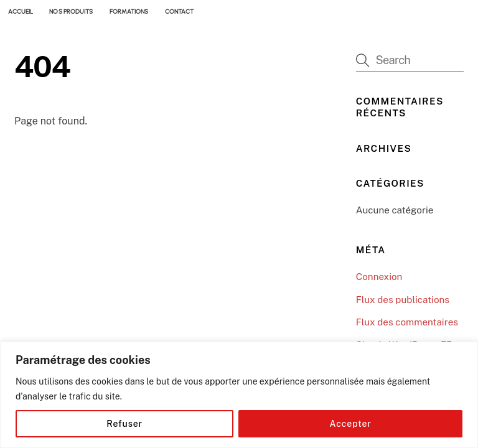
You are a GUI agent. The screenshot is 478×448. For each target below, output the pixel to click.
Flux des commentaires (407, 322)
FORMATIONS (129, 12)
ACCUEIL (21, 12)
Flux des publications (403, 300)
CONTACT (179, 12)
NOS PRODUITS (71, 12)
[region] (239, 395)
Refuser (124, 424)
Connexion (379, 277)
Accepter (351, 424)
